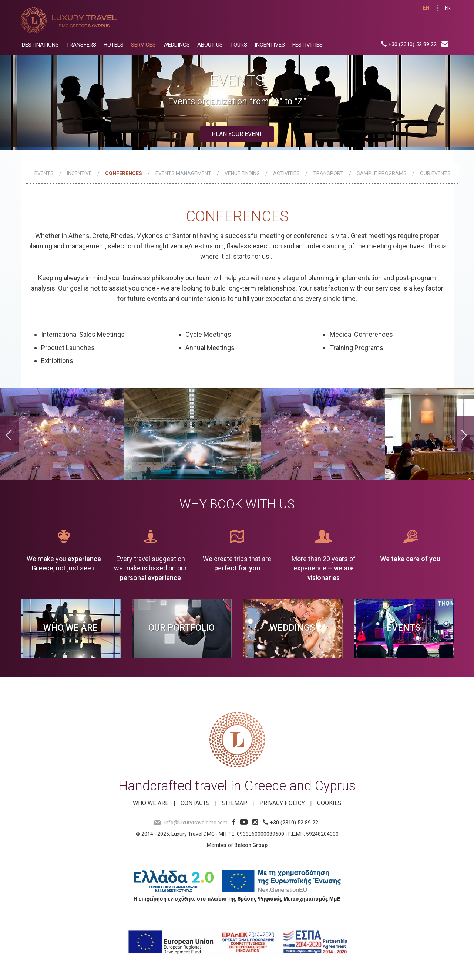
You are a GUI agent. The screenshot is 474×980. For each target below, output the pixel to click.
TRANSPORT (328, 173)
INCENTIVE (79, 173)
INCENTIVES (270, 45)
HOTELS (114, 45)
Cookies (329, 803)
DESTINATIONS (40, 45)
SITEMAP (235, 803)
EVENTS (44, 173)
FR (448, 8)
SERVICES (143, 45)
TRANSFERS (81, 45)
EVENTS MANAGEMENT (183, 173)
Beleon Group (251, 845)
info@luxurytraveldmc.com (191, 823)
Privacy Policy (282, 803)
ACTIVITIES (286, 173)
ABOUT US (210, 45)
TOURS (239, 45)
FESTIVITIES (307, 45)
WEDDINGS (177, 45)
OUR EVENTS (435, 173)
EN (426, 8)
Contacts (195, 803)
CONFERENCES (124, 173)
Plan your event (237, 134)
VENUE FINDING (242, 173)
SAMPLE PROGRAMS (382, 173)
